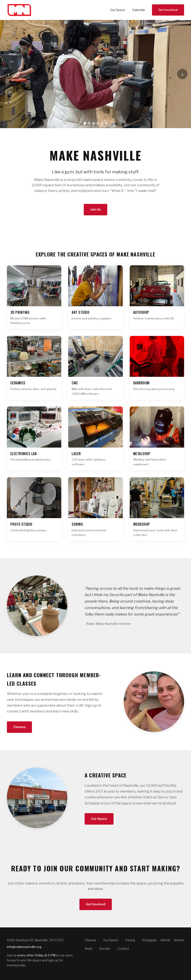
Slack (88, 949)
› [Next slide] (182, 74)
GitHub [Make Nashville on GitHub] (165, 940)
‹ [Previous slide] (9, 74)
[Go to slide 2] (89, 123)
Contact (123, 949)
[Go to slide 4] (98, 123)
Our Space (118, 10)
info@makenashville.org (24, 947)
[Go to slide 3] (93, 123)
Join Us (95, 210)
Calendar (139, 10)
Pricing (130, 940)
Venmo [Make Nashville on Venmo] (179, 940)
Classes (19, 727)
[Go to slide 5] (102, 123)
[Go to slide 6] (106, 123)
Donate (105, 949)
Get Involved (168, 10)
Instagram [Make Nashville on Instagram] (149, 940)
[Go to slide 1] (85, 123)
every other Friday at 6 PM (36, 955)
